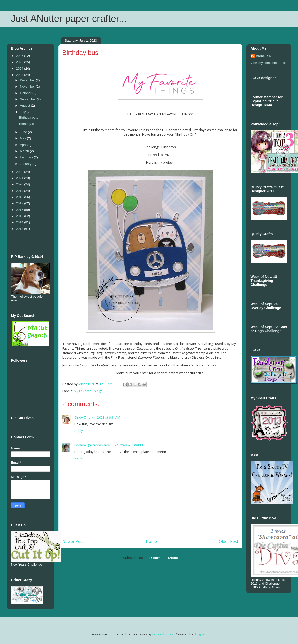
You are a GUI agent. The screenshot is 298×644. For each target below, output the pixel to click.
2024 (20, 69)
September (28, 99)
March (25, 151)
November (28, 87)
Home (151, 541)
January (26, 164)
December (28, 80)
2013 (20, 229)
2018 (20, 197)
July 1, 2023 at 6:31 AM (104, 417)
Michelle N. (264, 56)
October (26, 93)
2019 (20, 191)
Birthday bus (28, 124)
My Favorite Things (88, 391)
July (23, 112)
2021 (20, 178)
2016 (20, 210)
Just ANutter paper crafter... (69, 19)
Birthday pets (29, 118)
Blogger (200, 634)
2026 (20, 56)
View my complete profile (269, 63)
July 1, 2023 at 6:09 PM (127, 445)
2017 (20, 203)
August (25, 106)
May (23, 138)
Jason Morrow (163, 634)
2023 (20, 75)
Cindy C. (80, 417)
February (27, 157)
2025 (20, 62)
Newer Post (73, 541)
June (24, 132)
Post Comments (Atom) (161, 558)
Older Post (229, 541)
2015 (20, 216)
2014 (20, 222)
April (24, 145)
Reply (79, 431)
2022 (20, 172)
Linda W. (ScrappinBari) (92, 445)
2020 (20, 184)
